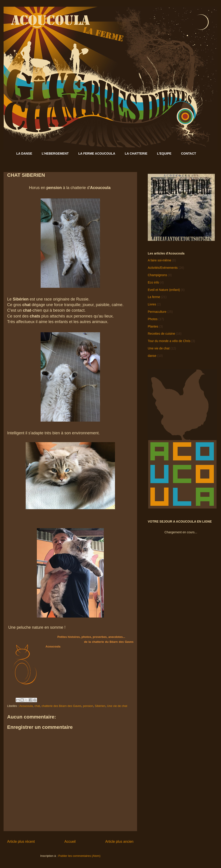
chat (37, 706)
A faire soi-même (159, 260)
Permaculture (157, 312)
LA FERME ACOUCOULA (97, 153)
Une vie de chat (117, 706)
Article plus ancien (119, 842)
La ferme (154, 297)
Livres (152, 304)
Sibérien (100, 706)
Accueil (70, 842)
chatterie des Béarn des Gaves (62, 706)
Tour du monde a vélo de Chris (169, 341)
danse (152, 356)
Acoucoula (26, 706)
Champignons (157, 275)
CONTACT (189, 153)
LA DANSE (24, 153)
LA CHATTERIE (136, 153)
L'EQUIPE (164, 153)
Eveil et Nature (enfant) (164, 290)
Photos (153, 319)
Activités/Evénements (163, 268)
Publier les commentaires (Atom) (79, 856)
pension (88, 706)
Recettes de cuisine (161, 334)
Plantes (153, 326)
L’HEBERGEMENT (55, 153)
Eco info (153, 282)
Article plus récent (21, 842)
